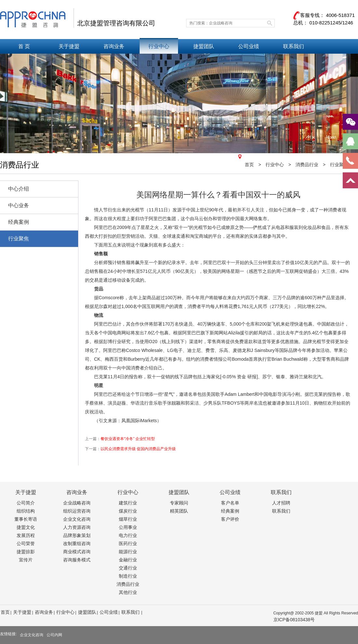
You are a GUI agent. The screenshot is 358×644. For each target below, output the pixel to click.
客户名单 (230, 503)
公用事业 (128, 527)
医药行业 (128, 543)
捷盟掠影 (26, 552)
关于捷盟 (69, 46)
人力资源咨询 (77, 527)
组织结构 (26, 511)
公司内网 (54, 635)
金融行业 (128, 560)
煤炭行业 (128, 511)
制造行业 (128, 576)
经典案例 (230, 511)
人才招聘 (281, 503)
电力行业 (128, 535)
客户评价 (230, 519)
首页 (246, 165)
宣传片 (26, 560)
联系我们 (294, 46)
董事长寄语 (26, 519)
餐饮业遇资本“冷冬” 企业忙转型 (128, 439)
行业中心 (159, 46)
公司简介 (26, 503)
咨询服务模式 (77, 560)
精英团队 (179, 511)
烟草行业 (128, 519)
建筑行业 (128, 503)
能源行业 (128, 552)
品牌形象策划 (77, 535)
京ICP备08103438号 (294, 620)
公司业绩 (249, 46)
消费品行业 (128, 584)
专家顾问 (179, 503)
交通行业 (128, 568)
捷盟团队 (204, 46)
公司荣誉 (26, 543)
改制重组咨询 (77, 543)
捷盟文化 (26, 527)
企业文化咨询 (77, 519)
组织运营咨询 (77, 511)
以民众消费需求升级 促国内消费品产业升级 (138, 449)
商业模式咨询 (77, 552)
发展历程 (26, 535)
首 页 (24, 46)
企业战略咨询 (77, 503)
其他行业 (128, 592)
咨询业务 (114, 46)
